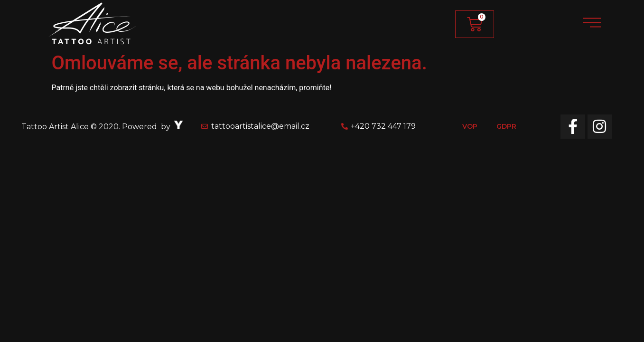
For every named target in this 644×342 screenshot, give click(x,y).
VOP (470, 126)
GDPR (506, 126)
